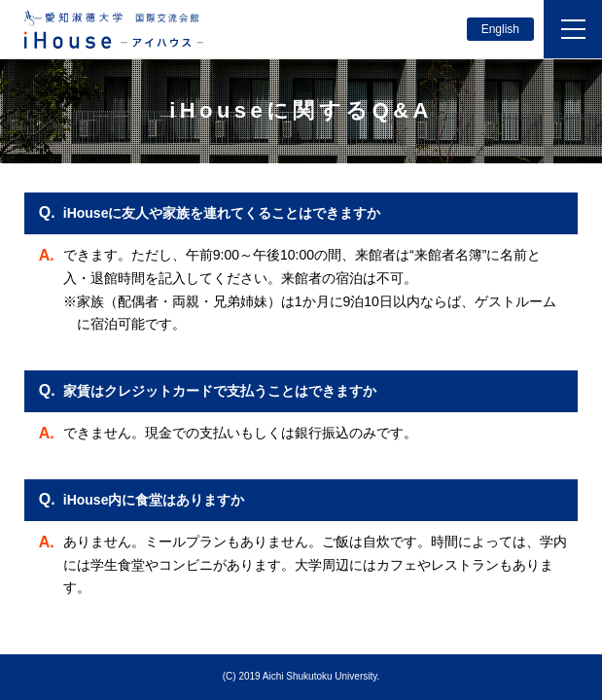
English (500, 29)
